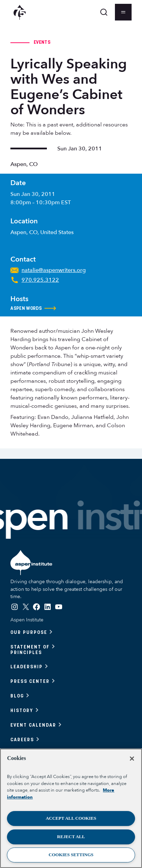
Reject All (71, 837)
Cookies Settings (71, 855)
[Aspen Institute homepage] (20, 12)
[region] (71, 808)
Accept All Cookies (71, 818)
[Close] (132, 759)
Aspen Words (33, 308)
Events (42, 42)
